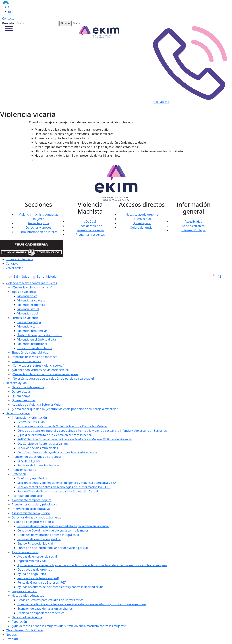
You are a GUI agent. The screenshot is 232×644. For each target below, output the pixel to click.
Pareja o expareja (29, 322)
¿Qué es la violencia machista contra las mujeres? (45, 374)
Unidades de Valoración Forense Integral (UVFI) (49, 535)
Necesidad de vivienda (27, 617)
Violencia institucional (32, 344)
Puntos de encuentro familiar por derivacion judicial (53, 548)
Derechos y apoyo (18, 413)
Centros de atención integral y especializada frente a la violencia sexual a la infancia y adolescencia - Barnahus (92, 431)
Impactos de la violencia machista (34, 357)
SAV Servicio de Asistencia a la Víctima (43, 444)
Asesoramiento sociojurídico (31, 513)
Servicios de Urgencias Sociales (39, 465)
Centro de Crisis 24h (31, 422)
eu (10, 7)
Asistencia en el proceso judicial (33, 522)
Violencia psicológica (31, 300)
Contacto (8, 18)
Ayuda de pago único (32, 574)
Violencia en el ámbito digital (37, 339)
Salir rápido (19, 277)
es (10, 11)
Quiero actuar (142, 219)
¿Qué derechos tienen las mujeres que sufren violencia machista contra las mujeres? (69, 626)
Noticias (11, 635)
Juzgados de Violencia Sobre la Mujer (37, 405)
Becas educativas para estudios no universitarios (50, 600)
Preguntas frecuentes (90, 235)
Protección (19, 474)
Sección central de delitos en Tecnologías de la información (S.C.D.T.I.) (64, 487)
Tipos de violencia (90, 226)
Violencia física (27, 296)
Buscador (9, 23)
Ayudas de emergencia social (37, 556)
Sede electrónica (193, 226)
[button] (9, 28)
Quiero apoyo (142, 223)
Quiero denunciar (142, 228)
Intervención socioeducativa (31, 509)
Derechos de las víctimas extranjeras (36, 517)
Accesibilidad (193, 222)
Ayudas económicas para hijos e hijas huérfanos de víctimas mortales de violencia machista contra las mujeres (92, 565)
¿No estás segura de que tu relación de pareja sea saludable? (53, 379)
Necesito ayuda (39, 223)
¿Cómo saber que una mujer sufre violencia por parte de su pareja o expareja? (65, 409)
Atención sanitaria (24, 470)
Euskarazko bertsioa (19, 259)
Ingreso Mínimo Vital (32, 561)
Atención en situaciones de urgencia (36, 457)
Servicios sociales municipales (38, 448)
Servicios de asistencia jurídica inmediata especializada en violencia (63, 526)
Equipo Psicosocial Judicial (35, 543)
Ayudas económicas (25, 552)
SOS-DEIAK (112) (29, 461)
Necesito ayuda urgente (142, 214)
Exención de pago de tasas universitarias (45, 609)
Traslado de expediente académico (41, 613)
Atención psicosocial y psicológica (34, 504)
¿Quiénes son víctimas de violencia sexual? (40, 370)
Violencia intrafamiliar (32, 331)
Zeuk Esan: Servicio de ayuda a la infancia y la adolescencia (57, 452)
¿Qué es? (90, 222)
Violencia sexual (28, 309)
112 (216, 277)
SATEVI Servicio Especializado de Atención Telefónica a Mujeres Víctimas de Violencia (74, 439)
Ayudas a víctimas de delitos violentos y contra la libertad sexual (61, 587)
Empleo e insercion (24, 591)
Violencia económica (31, 305)
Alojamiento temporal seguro (32, 500)
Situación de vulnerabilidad (30, 352)
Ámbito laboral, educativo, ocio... (40, 335)
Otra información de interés (39, 232)
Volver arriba (14, 268)
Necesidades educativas (28, 596)
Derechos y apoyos (39, 228)
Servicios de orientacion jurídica (39, 539)
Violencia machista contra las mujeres (31, 283)
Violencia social (28, 313)
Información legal (193, 230)
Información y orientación (29, 418)
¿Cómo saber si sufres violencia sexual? (38, 365)
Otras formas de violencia (35, 348)
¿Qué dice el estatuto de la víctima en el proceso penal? (55, 435)
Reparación (19, 622)
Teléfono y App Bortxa (32, 478)
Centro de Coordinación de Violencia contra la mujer (53, 530)
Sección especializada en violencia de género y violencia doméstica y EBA (67, 483)
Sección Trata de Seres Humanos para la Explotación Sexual (58, 491)
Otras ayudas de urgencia (35, 569)
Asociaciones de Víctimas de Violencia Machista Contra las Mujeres (62, 426)
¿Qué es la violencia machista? (32, 287)
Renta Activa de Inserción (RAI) (38, 578)
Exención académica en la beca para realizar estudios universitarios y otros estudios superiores (82, 604)
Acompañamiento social (28, 496)
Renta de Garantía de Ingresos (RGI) (42, 583)
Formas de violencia (90, 230)
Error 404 (12, 639)
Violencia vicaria (28, 326)
